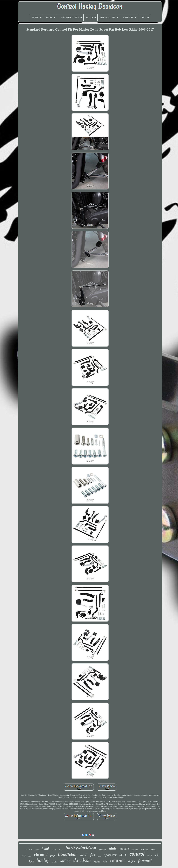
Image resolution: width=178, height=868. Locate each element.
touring (144, 849)
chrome (41, 854)
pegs (53, 855)
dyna (31, 861)
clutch (54, 849)
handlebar (68, 854)
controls (118, 861)
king (24, 856)
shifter (132, 861)
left (156, 855)
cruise (99, 856)
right (105, 862)
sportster (110, 855)
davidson (82, 860)
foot (30, 856)
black (123, 855)
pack (61, 849)
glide (113, 848)
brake (37, 850)
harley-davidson (81, 848)
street (153, 849)
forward (145, 861)
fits (93, 855)
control (137, 854)
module (124, 849)
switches (135, 849)
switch (65, 861)
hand (45, 849)
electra (55, 862)
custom (28, 849)
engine (97, 862)
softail (84, 855)
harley (43, 860)
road (150, 856)
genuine (103, 849)
